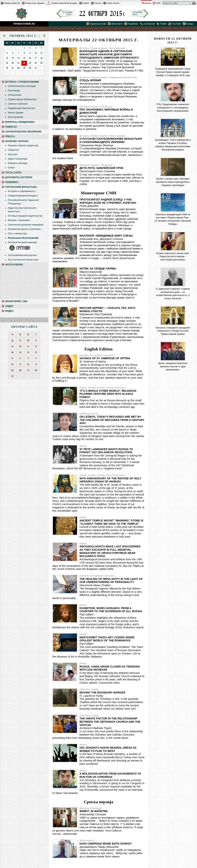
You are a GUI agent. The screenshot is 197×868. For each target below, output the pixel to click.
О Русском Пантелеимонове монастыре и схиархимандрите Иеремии (111, 140)
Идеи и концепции (18, 159)
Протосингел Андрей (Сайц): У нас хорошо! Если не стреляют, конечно (108, 201)
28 (19, 68)
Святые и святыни (18, 104)
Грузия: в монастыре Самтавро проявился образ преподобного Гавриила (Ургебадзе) (173, 182)
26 (7, 68)
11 (41, 53)
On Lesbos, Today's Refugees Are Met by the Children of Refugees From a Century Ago (112, 420)
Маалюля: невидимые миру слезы (106, 236)
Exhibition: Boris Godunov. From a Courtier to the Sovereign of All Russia (111, 610)
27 (13, 68)
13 (13, 58)
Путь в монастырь (18, 234)
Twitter (163, 24)
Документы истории (19, 177)
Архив (148, 3)
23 (30, 63)
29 (24, 68)
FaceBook (133, 24)
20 (13, 63)
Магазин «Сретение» (19, 220)
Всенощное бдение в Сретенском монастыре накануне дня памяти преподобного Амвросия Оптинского (109, 54)
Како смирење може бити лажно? (106, 844)
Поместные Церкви (35, 3)
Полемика (12, 182)
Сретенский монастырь (21, 187)
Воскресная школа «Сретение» (25, 229)
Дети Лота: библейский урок (101, 168)
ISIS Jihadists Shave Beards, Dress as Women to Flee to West (108, 749)
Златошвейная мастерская (22, 255)
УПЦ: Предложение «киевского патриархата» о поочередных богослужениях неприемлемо (173, 108)
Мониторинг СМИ (16, 301)
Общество (13, 150)
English (86, 3)
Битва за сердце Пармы (98, 269)
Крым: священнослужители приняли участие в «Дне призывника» (173, 367)
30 (30, 68)
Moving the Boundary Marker (102, 693)
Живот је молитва (94, 811)
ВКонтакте (117, 24)
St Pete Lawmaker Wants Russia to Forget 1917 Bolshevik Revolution (106, 451)
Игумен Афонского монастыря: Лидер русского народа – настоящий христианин (173, 257)
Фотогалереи (14, 265)
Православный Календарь (64, 3)
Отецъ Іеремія (90, 80)
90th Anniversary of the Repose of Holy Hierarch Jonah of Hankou (110, 480)
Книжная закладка (18, 163)
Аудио (9, 306)
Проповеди (14, 91)
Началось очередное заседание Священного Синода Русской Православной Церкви (173, 331)
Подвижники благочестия (21, 108)
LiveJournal (149, 24)
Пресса (10, 136)
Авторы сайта (24, 327)
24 (36, 63)
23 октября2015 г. (137, 13)
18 (41, 58)
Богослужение (15, 117)
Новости (11, 127)
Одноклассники (98, 24)
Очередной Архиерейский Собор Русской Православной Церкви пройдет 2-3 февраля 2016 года (173, 72)
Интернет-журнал (17, 141)
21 (19, 63)
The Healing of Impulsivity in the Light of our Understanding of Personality (111, 581)
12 (7, 58)
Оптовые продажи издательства (25, 216)
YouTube (176, 24)
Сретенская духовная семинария (26, 225)
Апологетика (15, 95)
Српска (98, 3)
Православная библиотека (22, 99)
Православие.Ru (12, 3)
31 (36, 68)
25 (41, 63)
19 (7, 63)
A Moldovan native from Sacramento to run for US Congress (110, 775)
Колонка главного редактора (23, 145)
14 (19, 58)
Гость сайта (13, 173)
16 (30, 58)
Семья (11, 168)
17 (36, 58)
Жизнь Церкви (16, 113)
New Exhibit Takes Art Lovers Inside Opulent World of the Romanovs (107, 639)
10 (36, 53)
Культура (13, 154)
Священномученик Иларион (23, 196)
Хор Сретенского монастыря (23, 260)
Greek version (113, 3)
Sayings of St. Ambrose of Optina (105, 358)
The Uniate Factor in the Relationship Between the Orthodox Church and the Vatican (110, 722)
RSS (158, 3)
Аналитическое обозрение (23, 132)
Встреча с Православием (22, 82)
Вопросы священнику (20, 122)
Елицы (190, 24)
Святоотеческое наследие (22, 86)
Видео (9, 311)
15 (24, 58)
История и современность (22, 191)
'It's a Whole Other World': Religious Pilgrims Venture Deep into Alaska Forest (108, 394)
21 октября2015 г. (67, 13)
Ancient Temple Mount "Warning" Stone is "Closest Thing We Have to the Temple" (111, 522)
